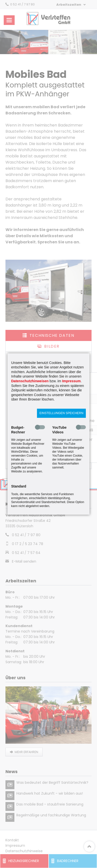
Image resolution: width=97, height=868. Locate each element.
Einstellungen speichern (61, 413)
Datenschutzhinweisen (30, 381)
